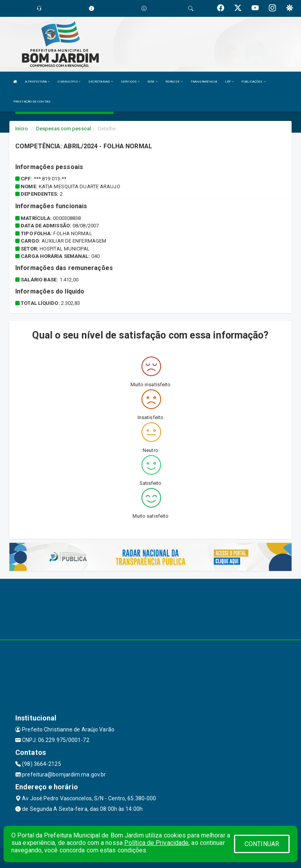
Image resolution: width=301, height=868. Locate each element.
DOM (152, 82)
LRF (229, 82)
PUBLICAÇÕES (253, 82)
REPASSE (174, 82)
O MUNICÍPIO (69, 82)
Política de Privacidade (156, 843)
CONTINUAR (262, 844)
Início (22, 129)
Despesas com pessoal (63, 129)
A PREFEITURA (37, 82)
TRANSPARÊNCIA (204, 82)
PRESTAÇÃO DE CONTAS (32, 102)
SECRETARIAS (101, 82)
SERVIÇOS (130, 82)
